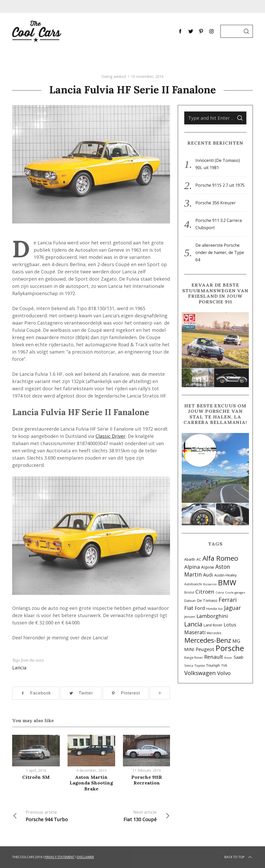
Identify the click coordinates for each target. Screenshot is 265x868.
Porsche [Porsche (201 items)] (230, 648)
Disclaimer (85, 857)
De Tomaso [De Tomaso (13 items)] (207, 600)
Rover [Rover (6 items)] (228, 658)
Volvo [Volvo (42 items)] (224, 673)
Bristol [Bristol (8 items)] (189, 592)
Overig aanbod (114, 76)
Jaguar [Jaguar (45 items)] (233, 608)
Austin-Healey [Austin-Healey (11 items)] (226, 575)
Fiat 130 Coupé (131, 815)
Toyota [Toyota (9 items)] (200, 666)
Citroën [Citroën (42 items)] (205, 592)
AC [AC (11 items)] (199, 559)
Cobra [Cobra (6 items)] (220, 593)
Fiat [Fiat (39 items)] (189, 608)
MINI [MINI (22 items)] (189, 649)
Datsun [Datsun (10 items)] (190, 601)
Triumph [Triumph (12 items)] (213, 665)
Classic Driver (111, 436)
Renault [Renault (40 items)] (214, 657)
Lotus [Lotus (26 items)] (230, 625)
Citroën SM (36, 777)
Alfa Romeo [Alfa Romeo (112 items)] (220, 558)
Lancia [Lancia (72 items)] (193, 624)
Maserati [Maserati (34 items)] (195, 632)
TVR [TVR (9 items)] (224, 666)
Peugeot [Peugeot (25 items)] (205, 649)
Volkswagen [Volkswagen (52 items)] (200, 673)
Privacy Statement (60, 857)
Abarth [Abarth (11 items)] (190, 559)
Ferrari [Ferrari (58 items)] (228, 600)
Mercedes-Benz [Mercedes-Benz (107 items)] (208, 640)
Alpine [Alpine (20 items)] (208, 567)
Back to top (239, 857)
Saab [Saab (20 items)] (238, 657)
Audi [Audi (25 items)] (208, 575)
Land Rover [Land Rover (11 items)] (213, 625)
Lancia (19, 668)
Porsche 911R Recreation (147, 780)
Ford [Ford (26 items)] (200, 608)
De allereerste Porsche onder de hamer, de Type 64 (220, 252)
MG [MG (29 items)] (236, 641)
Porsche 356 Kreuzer (216, 203)
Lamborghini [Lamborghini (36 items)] (212, 616)
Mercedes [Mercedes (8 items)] (214, 633)
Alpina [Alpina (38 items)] (192, 567)
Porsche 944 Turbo (52, 815)
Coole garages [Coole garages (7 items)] (235, 592)
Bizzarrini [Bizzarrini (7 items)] (210, 584)
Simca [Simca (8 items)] (189, 665)
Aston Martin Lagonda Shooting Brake (91, 783)
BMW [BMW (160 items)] (227, 582)
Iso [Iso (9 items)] (220, 609)
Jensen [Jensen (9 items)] (190, 617)
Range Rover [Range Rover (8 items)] (194, 657)
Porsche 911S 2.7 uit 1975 (220, 185)
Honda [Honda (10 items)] (212, 609)
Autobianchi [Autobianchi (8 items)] (193, 584)
